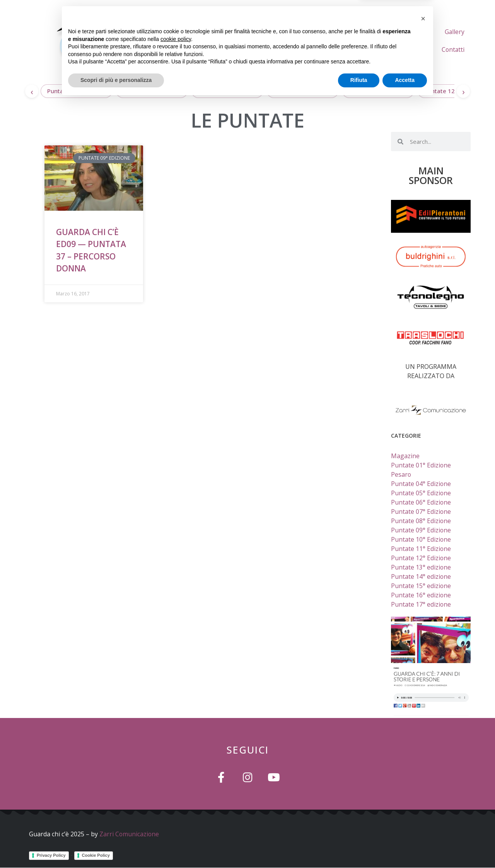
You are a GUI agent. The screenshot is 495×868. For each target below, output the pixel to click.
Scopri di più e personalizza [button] (116, 847)
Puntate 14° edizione (303, 91)
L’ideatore (450, 32)
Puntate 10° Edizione (421, 539)
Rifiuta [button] (359, 847)
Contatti (453, 49)
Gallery (415, 49)
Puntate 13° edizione (378, 91)
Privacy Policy (51, 855)
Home (320, 32)
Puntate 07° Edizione (421, 512)
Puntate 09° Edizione (421, 530)
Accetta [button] (405, 847)
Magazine (405, 456)
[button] (423, 785)
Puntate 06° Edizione (421, 502)
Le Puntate (404, 32)
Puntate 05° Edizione (421, 493)
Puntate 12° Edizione (453, 91)
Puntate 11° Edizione (421, 549)
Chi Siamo (358, 32)
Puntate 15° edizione (227, 91)
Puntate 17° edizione (76, 91)
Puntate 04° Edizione (421, 484)
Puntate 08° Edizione (421, 521)
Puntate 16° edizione (152, 91)
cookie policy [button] (176, 806)
